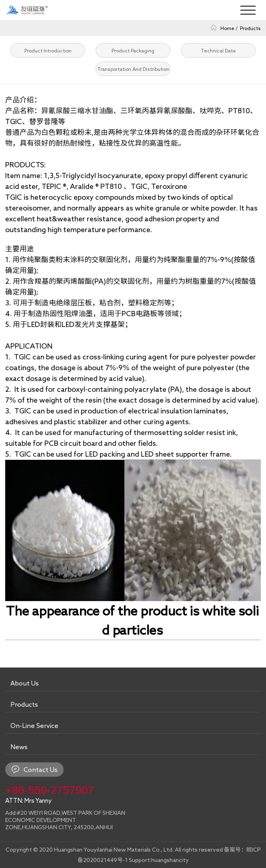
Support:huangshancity (159, 860)
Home (227, 28)
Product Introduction (48, 50)
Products (250, 28)
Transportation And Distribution (133, 69)
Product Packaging (133, 50)
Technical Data (218, 50)
